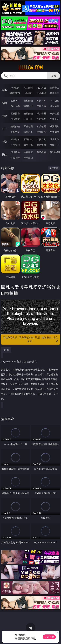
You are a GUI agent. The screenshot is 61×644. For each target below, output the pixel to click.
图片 (4, 129)
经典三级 (28, 119)
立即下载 (49, 637)
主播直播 (41, 106)
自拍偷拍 (28, 100)
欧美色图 (41, 126)
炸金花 (28, 93)
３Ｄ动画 (54, 100)
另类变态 (54, 119)
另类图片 (54, 132)
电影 (4, 116)
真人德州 (28, 88)
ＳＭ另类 (54, 106)
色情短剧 (28, 158)
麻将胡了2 (15, 93)
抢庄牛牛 (54, 93)
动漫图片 (54, 126)
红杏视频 (15, 158)
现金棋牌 (41, 93)
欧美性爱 (54, 113)
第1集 (6, 350)
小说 (4, 142)
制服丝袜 (15, 119)
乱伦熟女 (41, 119)
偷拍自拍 (28, 113)
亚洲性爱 (15, 113)
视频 (4, 103)
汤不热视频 (54, 152)
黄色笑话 (41, 145)
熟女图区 (41, 132)
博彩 (4, 90)
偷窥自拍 (15, 126)
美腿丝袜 (15, 132)
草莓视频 (41, 152)
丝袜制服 (28, 106)
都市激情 (15, 139)
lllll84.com (30, 67)
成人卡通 (41, 113)
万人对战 (41, 88)
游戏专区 (54, 88)
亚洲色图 (28, 126)
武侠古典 (54, 139)
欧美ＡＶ (41, 100)
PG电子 (15, 88)
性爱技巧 (54, 145)
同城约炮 (15, 152)
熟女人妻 (15, 106)
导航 (4, 155)
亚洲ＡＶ (15, 100)
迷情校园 (15, 145)
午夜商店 (28, 152)
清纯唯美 (28, 132)
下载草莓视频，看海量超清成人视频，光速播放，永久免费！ (31, 340)
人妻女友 (41, 139)
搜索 (54, 76)
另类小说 (28, 145)
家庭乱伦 (28, 139)
